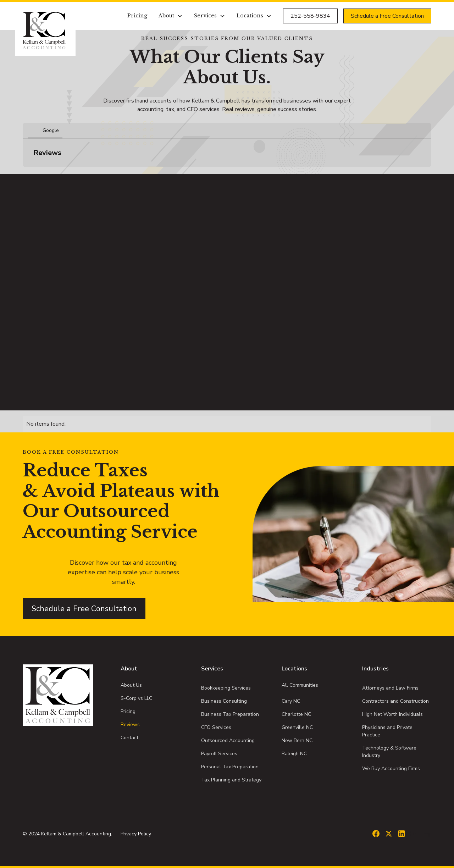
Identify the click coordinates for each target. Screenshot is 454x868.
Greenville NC (297, 727)
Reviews (130, 725)
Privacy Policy (136, 834)
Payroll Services (219, 754)
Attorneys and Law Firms (390, 688)
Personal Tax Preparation (230, 767)
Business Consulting (224, 701)
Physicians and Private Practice (387, 731)
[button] (171, 16)
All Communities (300, 685)
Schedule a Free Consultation (387, 16)
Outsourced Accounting (228, 740)
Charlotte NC (296, 714)
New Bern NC (297, 740)
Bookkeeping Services (226, 688)
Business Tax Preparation (230, 714)
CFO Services (216, 727)
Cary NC (291, 701)
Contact (129, 738)
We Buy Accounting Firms (391, 769)
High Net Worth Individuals (392, 714)
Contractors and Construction (395, 701)
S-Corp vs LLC (136, 698)
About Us (131, 685)
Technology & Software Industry (389, 752)
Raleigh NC (294, 754)
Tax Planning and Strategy (231, 780)
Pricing (137, 16)
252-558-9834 (310, 16)
